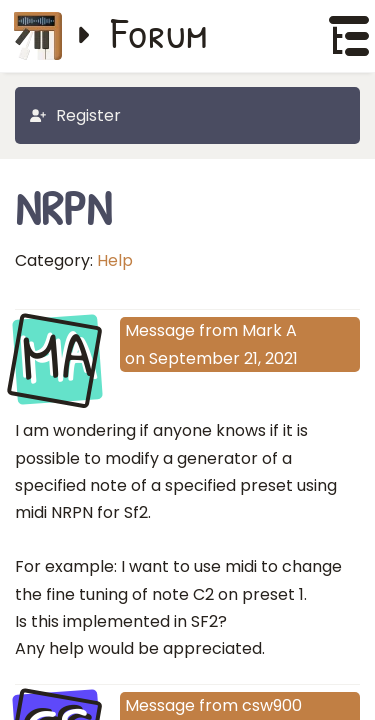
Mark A (269, 330)
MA (57, 358)
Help (115, 260)
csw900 (272, 705)
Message (160, 330)
